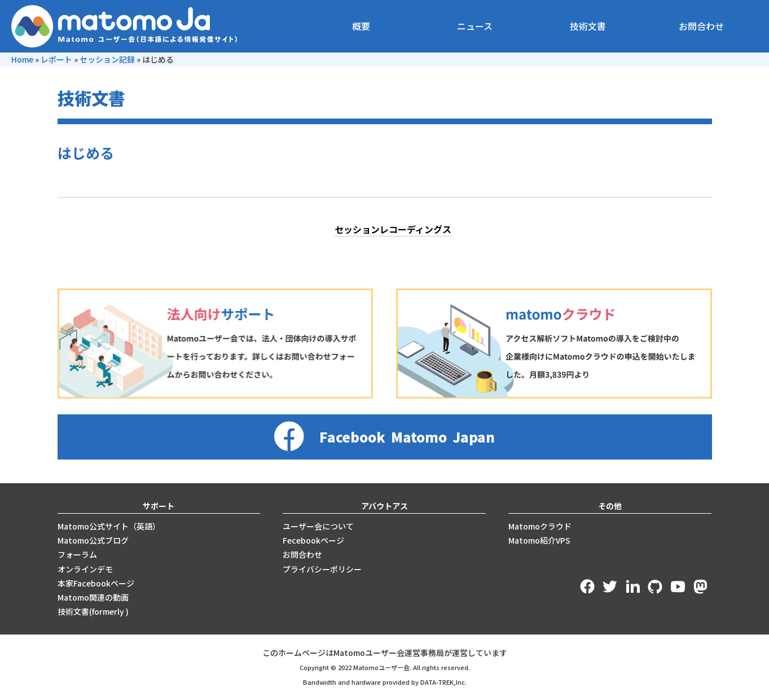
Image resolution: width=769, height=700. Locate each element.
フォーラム (77, 554)
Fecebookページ (313, 540)
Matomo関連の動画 (93, 597)
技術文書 (588, 26)
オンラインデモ (85, 569)
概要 (361, 26)
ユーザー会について (318, 526)
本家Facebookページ (96, 583)
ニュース (475, 26)
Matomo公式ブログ (93, 540)
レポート (56, 59)
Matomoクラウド (540, 526)
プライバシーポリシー (322, 569)
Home (22, 59)
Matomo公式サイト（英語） (109, 526)
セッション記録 (107, 59)
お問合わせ (701, 26)
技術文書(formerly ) (93, 611)
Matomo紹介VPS (539, 540)
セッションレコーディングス (393, 229)
